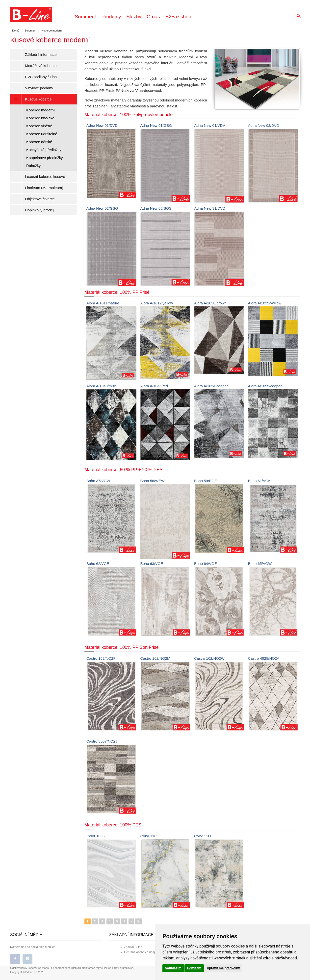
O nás (153, 17)
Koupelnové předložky (45, 158)
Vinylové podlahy (39, 88)
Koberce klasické (40, 118)
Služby (134, 17)
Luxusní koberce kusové (45, 177)
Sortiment (85, 17)
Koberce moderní (40, 110)
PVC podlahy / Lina (41, 77)
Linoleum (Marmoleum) (44, 188)
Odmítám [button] (194, 968)
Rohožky (33, 166)
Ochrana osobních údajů (140, 952)
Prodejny (111, 17)
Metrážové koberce (41, 66)
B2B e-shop (178, 17)
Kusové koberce (31, 99)
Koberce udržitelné (42, 134)
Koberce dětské (39, 142)
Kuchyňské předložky (44, 150)
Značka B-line (133, 947)
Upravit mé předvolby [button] (223, 968)
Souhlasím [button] (173, 968)
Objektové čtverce (40, 199)
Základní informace (41, 54)
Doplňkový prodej (39, 210)
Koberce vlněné (39, 126)
